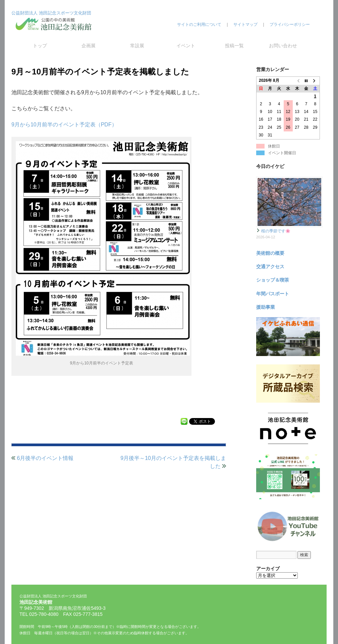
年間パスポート (273, 294)
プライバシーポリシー (290, 24)
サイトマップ (245, 24)
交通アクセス (270, 267)
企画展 (89, 46)
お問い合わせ (283, 46)
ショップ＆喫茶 (273, 280)
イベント (186, 46)
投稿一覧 (234, 46)
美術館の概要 (270, 253)
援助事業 (266, 307)
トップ (40, 46)
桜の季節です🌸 (276, 231)
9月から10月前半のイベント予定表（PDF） (64, 125)
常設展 (137, 46)
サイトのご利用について (199, 24)
